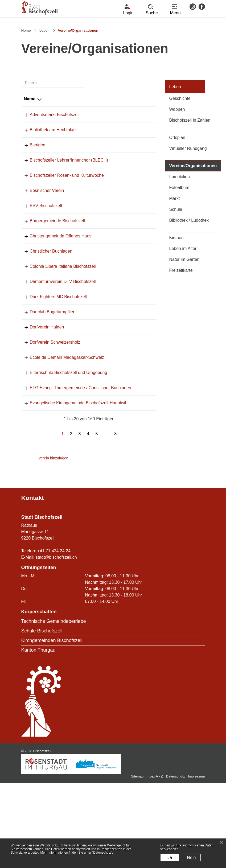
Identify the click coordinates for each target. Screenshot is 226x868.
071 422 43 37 (116, 250)
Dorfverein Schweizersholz (55, 402)
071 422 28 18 (116, 481)
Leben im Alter (183, 295)
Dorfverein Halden (47, 386)
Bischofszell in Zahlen (190, 167)
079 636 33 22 (116, 356)
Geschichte (180, 145)
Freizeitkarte (181, 317)
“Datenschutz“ (102, 853)
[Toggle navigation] (175, 10)
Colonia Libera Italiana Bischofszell (63, 326)
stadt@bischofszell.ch (56, 642)
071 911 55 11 (116, 228)
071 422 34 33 (116, 295)
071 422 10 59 (116, 265)
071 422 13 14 (116, 207)
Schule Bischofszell (42, 716)
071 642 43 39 (116, 402)
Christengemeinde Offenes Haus (61, 295)
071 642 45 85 (116, 386)
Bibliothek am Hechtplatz (53, 176)
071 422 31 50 (116, 438)
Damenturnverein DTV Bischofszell (63, 341)
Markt (175, 245)
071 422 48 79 (116, 371)
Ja (170, 857)
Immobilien (180, 223)
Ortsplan (177, 184)
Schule (176, 256)
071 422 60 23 (116, 310)
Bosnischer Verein (47, 250)
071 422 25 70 (116, 280)
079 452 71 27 (116, 176)
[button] (152, 10)
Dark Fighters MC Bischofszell (58, 356)
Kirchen (176, 284)
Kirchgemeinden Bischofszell (52, 725)
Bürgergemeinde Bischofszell (57, 280)
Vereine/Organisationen (195, 212)
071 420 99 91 (116, 341)
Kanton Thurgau (38, 735)
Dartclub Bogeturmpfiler (52, 371)
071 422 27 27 (116, 192)
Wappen (177, 156)
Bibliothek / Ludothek (189, 267)
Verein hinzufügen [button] (53, 543)
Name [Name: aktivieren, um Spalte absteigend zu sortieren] (30, 145)
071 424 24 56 (116, 161)
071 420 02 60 (116, 417)
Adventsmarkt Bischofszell (55, 161)
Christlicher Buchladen (51, 310)
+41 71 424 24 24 (54, 636)
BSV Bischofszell (46, 265)
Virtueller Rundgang (188, 195)
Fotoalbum (179, 234)
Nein (192, 857)
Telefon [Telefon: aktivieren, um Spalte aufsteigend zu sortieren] (110, 145)
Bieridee (38, 192)
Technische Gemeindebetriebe (54, 706)
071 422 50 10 (116, 326)
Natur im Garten (184, 306)
